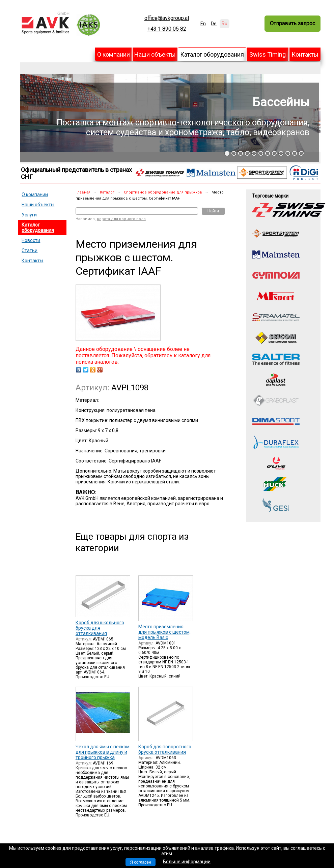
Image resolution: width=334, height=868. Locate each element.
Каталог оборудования (212, 54)
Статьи (30, 250)
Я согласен (141, 862)
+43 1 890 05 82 (167, 29)
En (203, 24)
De (214, 24)
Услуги (29, 215)
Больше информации (187, 862)
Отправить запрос (293, 23)
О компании (114, 54)
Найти (213, 211)
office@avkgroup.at (167, 18)
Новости (31, 240)
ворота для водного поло (121, 219)
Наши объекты (155, 54)
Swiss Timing (268, 54)
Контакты (305, 54)
